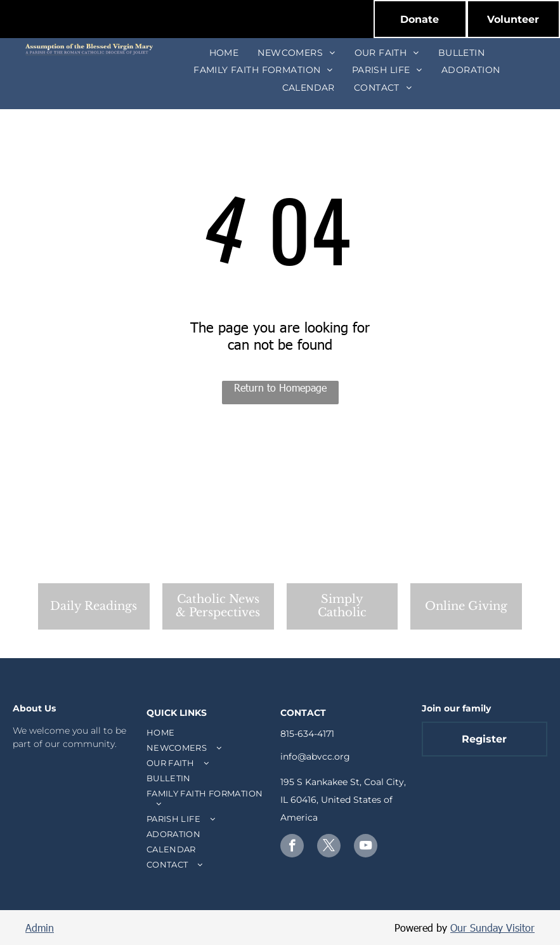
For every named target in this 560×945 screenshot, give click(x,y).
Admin (40, 928)
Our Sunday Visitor (492, 928)
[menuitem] (224, 53)
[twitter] (329, 847)
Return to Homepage (280, 387)
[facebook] (292, 847)
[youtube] (366, 847)
